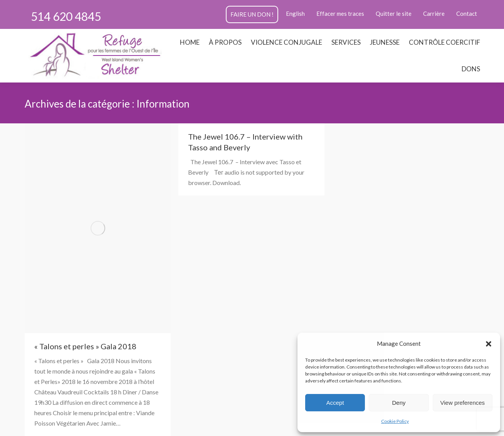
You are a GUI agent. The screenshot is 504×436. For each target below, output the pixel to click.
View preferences (463, 403)
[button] (489, 344)
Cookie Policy (395, 421)
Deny (399, 403)
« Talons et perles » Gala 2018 (85, 346)
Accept (335, 403)
